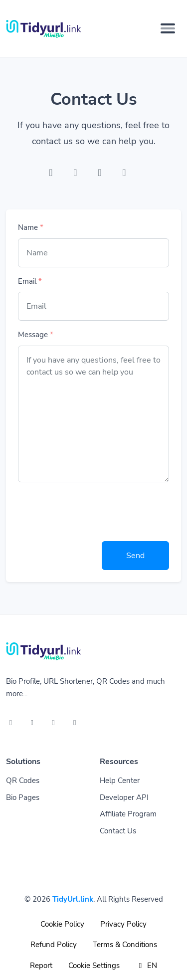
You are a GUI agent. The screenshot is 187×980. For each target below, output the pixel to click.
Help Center (120, 781)
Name (31, 227)
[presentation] (94, 510)
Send (135, 556)
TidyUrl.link (73, 899)
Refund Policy (54, 945)
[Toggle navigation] (168, 28)
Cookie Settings (94, 966)
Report (41, 966)
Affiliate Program (128, 814)
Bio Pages (23, 797)
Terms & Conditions (125, 945)
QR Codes (23, 781)
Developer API (124, 797)
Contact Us (118, 831)
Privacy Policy (123, 924)
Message (36, 335)
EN (146, 966)
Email (30, 281)
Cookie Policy (62, 924)
